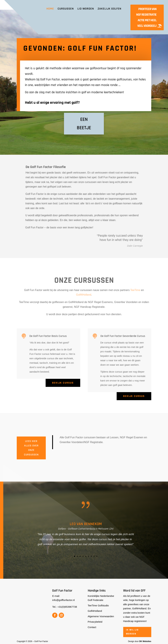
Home (50, 9)
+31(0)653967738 (67, 607)
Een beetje (84, 124)
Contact (92, 627)
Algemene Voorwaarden (101, 616)
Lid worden (86, 9)
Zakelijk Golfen (110, 9)
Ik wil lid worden (132, 632)
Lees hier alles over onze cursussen (31, 448)
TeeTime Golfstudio (98, 605)
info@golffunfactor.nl (63, 600)
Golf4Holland (95, 611)
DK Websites (145, 641)
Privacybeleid (95, 622)
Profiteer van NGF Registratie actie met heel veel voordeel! (146, 17)
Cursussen (66, 9)
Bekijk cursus (63, 383)
